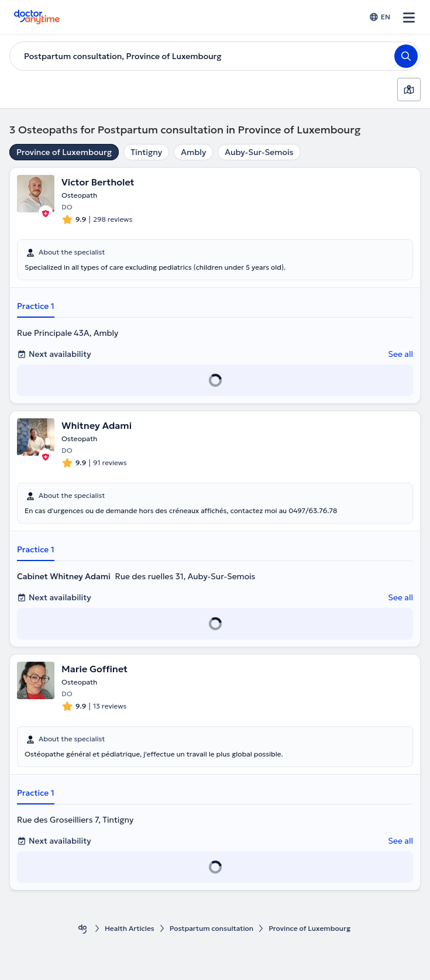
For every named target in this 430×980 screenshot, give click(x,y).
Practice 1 (36, 306)
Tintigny (146, 152)
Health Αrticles (130, 928)
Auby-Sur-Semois (259, 152)
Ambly (193, 152)
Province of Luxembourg (64, 152)
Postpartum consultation (211, 928)
